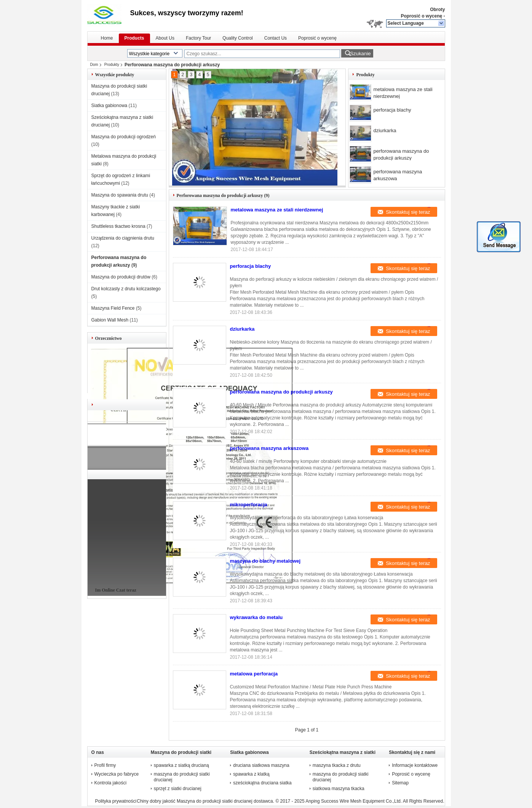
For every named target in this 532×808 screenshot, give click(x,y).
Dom (94, 65)
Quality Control (237, 38)
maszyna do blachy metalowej (265, 561)
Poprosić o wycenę (421, 16)
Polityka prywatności (116, 801)
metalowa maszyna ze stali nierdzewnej (403, 93)
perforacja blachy (392, 110)
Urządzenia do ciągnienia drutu (123, 238)
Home (107, 38)
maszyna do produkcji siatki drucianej (182, 777)
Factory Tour (198, 38)
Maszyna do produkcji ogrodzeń (124, 137)
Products (134, 38)
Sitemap (400, 783)
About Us (165, 38)
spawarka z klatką (251, 774)
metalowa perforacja (254, 674)
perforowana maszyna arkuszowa (398, 175)
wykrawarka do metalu (256, 617)
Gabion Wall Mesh (110, 320)
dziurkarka (385, 130)
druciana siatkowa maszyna (261, 765)
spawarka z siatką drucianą (181, 765)
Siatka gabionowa (109, 106)
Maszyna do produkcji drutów (121, 277)
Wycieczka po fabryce (117, 774)
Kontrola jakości (111, 783)
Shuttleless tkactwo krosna (118, 226)
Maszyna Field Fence (113, 308)
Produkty (112, 65)
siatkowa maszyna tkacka (339, 789)
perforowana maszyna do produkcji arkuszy (401, 154)
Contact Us (276, 38)
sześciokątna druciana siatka (262, 783)
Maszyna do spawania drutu (120, 195)
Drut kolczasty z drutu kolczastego (126, 289)
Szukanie (360, 54)
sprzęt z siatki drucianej (178, 789)
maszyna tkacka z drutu (337, 765)
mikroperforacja (249, 505)
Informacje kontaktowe (415, 765)
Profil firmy (105, 765)
